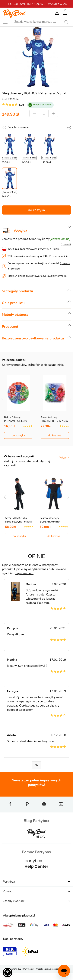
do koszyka (36, 210)
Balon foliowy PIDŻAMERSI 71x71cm (54, 419)
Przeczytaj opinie (59, 256)
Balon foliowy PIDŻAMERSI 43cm (16, 419)
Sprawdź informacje (55, 276)
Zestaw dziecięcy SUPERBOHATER (50, 520)
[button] (8, 972)
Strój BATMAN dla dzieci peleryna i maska (18, 520)
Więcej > (64, 458)
